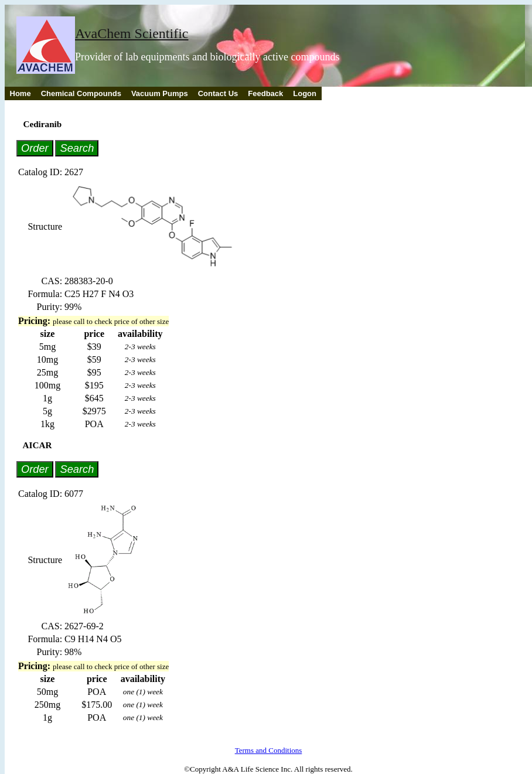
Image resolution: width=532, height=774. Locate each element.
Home (21, 93)
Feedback (265, 93)
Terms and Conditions (269, 750)
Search (77, 148)
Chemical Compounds (81, 93)
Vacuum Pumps (160, 93)
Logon (305, 93)
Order (35, 148)
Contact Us (218, 93)
